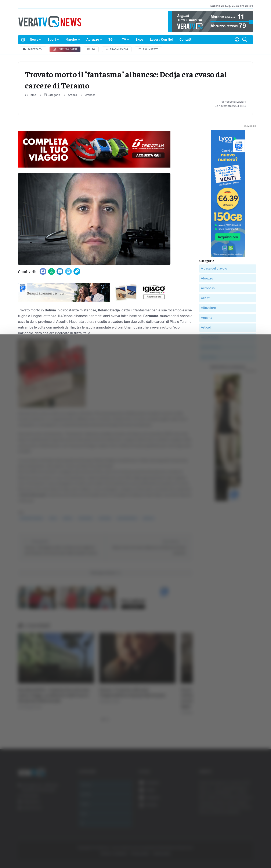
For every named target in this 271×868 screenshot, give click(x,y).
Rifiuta (228, 827)
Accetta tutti (228, 799)
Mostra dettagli (231, 853)
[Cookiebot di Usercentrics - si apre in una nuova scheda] (36, 853)
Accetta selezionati (228, 813)
